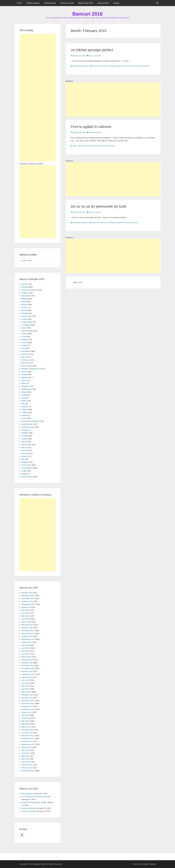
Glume (75, 146)
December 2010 (28, 771)
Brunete (25, 307)
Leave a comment (95, 56)
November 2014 (28, 633)
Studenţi (25, 462)
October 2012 (27, 706)
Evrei (23, 348)
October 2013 (27, 671)
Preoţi (24, 418)
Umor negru (26, 465)
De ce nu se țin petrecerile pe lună (98, 206)
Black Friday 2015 (86, 3)
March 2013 (26, 692)
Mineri (24, 383)
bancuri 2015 (95, 66)
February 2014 (27, 660)
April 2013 (26, 689)
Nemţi (24, 398)
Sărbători (25, 433)
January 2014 (27, 663)
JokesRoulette (50, 3)
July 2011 (25, 750)
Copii (23, 328)
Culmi (24, 337)
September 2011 (28, 744)
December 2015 (28, 596)
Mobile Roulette (33, 3)
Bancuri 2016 (87, 14)
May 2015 (25, 616)
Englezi (24, 345)
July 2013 (25, 680)
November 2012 (28, 703)
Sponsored (26, 453)
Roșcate (25, 430)
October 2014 (27, 636)
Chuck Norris (27, 316)
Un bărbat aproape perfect (92, 50)
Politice (24, 410)
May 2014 (25, 651)
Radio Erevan (27, 424)
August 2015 (26, 607)
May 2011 (25, 756)
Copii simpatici (27, 331)
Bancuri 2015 (103, 3)
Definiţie (25, 339)
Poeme (24, 407)
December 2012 (28, 701)
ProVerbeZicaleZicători (31, 421)
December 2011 (28, 736)
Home (19, 3)
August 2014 (26, 642)
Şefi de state (26, 445)
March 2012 (26, 727)
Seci (23, 442)
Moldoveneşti (27, 389)
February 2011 (27, 765)
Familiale (25, 351)
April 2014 (26, 654)
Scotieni (25, 439)
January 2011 (27, 768)
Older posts (76, 282)
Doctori (24, 342)
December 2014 (28, 631)
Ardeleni (25, 293)
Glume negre (27, 366)
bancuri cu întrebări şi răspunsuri (112, 66)
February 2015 (27, 625)
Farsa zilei (26, 354)
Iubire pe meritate (28, 811)
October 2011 (27, 741)
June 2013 (26, 683)
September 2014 (28, 639)
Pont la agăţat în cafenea (91, 127)
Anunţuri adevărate (29, 290)
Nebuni (24, 392)
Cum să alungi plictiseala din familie (36, 796)
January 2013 (27, 698)
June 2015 (26, 613)
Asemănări (26, 296)
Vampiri (24, 474)
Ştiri (23, 459)
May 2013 (25, 686)
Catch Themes (150, 864)
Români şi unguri (28, 427)
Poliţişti (24, 412)
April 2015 (26, 619)
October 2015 (27, 601)
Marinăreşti (26, 377)
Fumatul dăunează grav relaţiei (34, 802)
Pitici (23, 404)
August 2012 (26, 712)
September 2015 (28, 604)
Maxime (25, 380)
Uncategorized (27, 468)
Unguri (24, 471)
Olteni (24, 401)
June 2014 (26, 648)
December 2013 (28, 666)
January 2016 (27, 593)
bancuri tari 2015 (143, 66)
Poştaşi (24, 415)
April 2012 (26, 724)
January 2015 (27, 628)
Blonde (24, 304)
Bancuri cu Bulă (67, 3)
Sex (23, 447)
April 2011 (26, 759)
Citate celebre (27, 322)
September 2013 (28, 674)
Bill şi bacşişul (27, 794)
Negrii (24, 395)
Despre (116, 3)
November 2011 (28, 738)
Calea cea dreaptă (29, 808)
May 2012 (25, 721)
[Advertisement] (113, 100)
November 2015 (28, 598)
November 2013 (28, 668)
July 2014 (25, 645)
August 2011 (26, 747)
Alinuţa (24, 284)
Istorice (24, 372)
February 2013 (27, 695)
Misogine (25, 386)
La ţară (24, 374)
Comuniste (26, 325)
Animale (25, 287)
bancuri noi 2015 (131, 66)
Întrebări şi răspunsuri (80, 66)
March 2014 (26, 657)
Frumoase (26, 360)
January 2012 (27, 733)
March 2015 (26, 622)
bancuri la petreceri (131, 223)
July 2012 (25, 715)
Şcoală (24, 436)
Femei (24, 357)
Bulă (23, 310)
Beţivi (24, 302)
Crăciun (25, 334)
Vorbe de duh (27, 477)
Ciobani (24, 319)
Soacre (24, 450)
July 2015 (25, 610)
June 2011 (26, 753)
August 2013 (26, 677)
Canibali (25, 313)
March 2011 (26, 762)
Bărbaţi (24, 299)
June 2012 (26, 718)
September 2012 (28, 709)
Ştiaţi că (25, 456)
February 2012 (27, 730)
